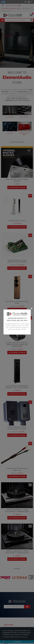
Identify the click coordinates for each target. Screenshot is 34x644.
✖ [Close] (32, 308)
